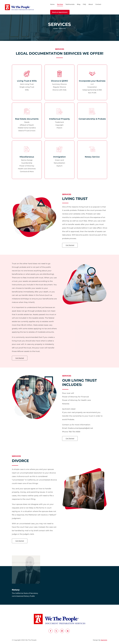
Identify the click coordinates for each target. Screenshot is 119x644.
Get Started (70, 245)
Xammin (104, 640)
